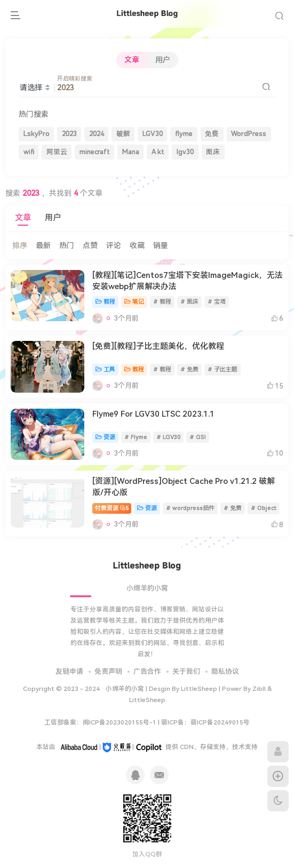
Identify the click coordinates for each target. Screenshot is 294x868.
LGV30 (153, 134)
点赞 (90, 245)
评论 (114, 245)
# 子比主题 (223, 369)
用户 (163, 60)
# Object (264, 508)
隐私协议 (225, 671)
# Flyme (136, 437)
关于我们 (186, 671)
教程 (105, 302)
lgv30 (185, 152)
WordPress (249, 134)
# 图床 (189, 302)
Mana (131, 152)
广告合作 (147, 671)
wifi (29, 152)
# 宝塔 (217, 302)
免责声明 (108, 671)
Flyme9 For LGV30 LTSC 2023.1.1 (153, 414)
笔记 (134, 302)
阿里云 (57, 152)
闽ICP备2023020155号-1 (120, 722)
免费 (212, 134)
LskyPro (37, 134)
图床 (213, 152)
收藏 (137, 245)
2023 (69, 134)
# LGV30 (168, 437)
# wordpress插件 (190, 508)
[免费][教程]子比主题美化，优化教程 (158, 346)
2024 (97, 134)
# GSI (198, 437)
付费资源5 (112, 508)
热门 (67, 245)
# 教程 (162, 302)
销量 (161, 245)
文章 (132, 60)
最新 (43, 245)
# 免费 (189, 369)
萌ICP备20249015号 (220, 722)
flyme (184, 134)
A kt (158, 152)
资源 (105, 437)
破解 (123, 134)
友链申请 (69, 671)
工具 (105, 369)
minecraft (95, 152)
